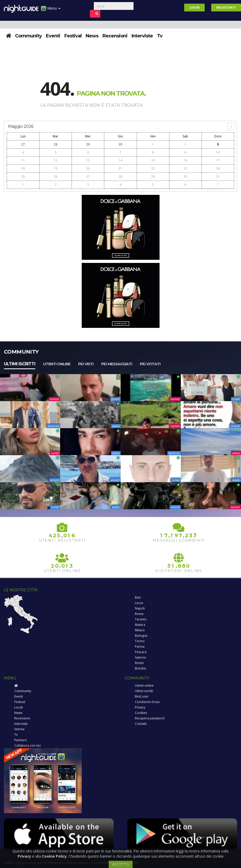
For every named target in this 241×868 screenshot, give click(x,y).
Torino (140, 641)
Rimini (139, 663)
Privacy (140, 707)
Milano (140, 630)
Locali (19, 707)
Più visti (86, 364)
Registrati (226, 8)
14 (120, 160)
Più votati (150, 364)
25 (23, 177)
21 (120, 168)
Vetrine (19, 729)
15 (153, 160)
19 (56, 168)
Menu (51, 10)
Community (28, 36)
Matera (140, 625)
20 (88, 168)
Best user (142, 696)
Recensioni (115, 36)
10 (218, 152)
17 (218, 160)
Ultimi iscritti (20, 364)
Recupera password (150, 718)
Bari (138, 597)
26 (56, 177)
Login (194, 8)
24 (218, 168)
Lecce (139, 603)
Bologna (141, 636)
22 (153, 168)
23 (185, 168)
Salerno (140, 657)
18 (23, 168)
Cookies (141, 713)
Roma (139, 614)
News (92, 36)
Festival (73, 36)
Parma (140, 647)
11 (23, 160)
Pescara (141, 652)
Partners (20, 740)
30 (120, 144)
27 (23, 144)
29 (88, 144)
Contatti (141, 724)
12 (56, 160)
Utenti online (57, 364)
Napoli (140, 608)
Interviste (142, 36)
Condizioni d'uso (147, 702)
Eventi (53, 36)
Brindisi (140, 668)
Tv (160, 36)
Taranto (141, 619)
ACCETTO (121, 864)
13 (88, 160)
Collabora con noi (27, 746)
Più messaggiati (117, 364)
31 (218, 177)
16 (185, 160)
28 (56, 144)
